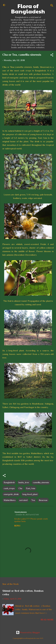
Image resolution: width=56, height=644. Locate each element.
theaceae (43, 500)
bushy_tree (24, 482)
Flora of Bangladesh (28, 9)
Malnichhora (10, 500)
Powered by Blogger (28, 632)
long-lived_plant (30, 494)
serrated (23, 500)
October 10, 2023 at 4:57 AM (27, 515)
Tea (33, 500)
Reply (17, 526)
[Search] (52, 6)
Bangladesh (9, 482)
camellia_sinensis (41, 482)
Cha (20, 488)
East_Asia (31, 488)
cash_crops (9, 488)
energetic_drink (11, 494)
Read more (47, 620)
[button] (52, 55)
